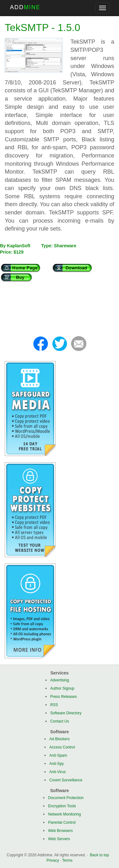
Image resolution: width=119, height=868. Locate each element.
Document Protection (66, 798)
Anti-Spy (56, 764)
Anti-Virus (57, 772)
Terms (67, 860)
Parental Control (62, 822)
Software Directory (66, 713)
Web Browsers (60, 831)
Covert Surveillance (66, 780)
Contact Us (60, 721)
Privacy (53, 860)
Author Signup (62, 688)
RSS (54, 705)
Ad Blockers (59, 739)
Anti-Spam (58, 755)
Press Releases (63, 697)
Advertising (60, 680)
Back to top (99, 855)
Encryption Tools (62, 806)
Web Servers (59, 839)
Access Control (62, 747)
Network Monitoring (64, 814)
